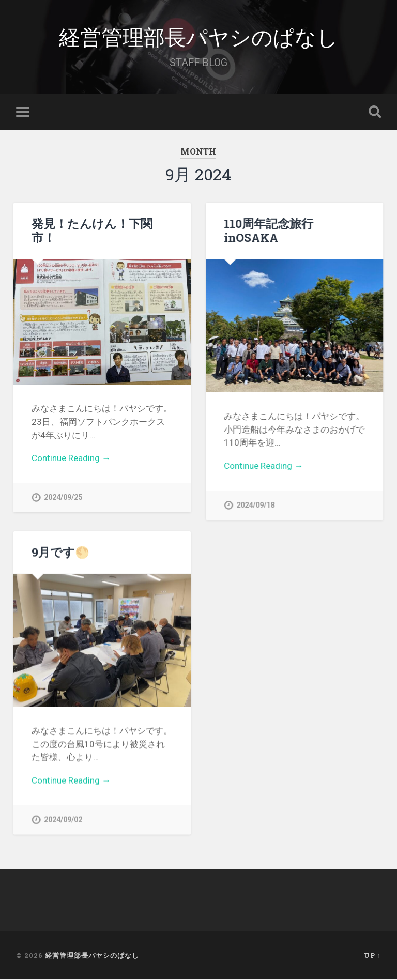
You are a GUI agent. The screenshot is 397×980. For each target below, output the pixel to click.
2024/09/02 (63, 820)
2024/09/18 (255, 505)
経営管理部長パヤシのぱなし (198, 36)
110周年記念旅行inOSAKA (269, 230)
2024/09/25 (63, 497)
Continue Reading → (71, 458)
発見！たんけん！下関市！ (92, 230)
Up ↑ (372, 956)
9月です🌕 (60, 552)
